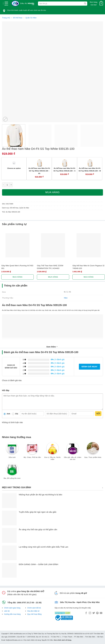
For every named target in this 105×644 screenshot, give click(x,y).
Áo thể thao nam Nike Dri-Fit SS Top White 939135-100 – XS (39, 171)
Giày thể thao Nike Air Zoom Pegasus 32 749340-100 (88, 267)
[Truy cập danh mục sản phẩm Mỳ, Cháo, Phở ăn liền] (32, 451)
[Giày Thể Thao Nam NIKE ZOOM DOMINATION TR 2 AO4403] (53, 245)
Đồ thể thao (18, 18)
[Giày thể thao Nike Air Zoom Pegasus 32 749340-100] (89, 245)
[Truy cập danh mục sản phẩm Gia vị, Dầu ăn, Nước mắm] (52, 452)
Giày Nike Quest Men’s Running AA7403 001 (17, 267)
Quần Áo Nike (31, 18)
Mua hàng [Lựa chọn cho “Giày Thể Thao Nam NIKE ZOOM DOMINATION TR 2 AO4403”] (53, 277)
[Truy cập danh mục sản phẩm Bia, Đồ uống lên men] (12, 472)
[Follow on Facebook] (86, 613)
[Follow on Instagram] (90, 613)
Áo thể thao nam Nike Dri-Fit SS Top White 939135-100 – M (90, 169)
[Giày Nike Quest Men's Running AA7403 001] (17, 245)
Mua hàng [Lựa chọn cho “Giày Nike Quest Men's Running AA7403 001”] (17, 277)
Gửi (98, 414)
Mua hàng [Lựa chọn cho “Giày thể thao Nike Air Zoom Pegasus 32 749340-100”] (89, 277)
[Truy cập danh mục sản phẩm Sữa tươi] (12, 451)
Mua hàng (52, 192)
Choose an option (14, 168)
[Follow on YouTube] (101, 613)
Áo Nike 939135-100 (13, 212)
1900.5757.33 (23, 603)
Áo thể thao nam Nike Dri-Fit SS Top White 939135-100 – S (64, 169)
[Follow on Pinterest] (97, 613)
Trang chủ (6, 18)
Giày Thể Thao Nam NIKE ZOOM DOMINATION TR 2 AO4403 (50, 267)
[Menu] (6, 3)
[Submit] (85, 4)
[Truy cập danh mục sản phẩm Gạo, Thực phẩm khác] (93, 451)
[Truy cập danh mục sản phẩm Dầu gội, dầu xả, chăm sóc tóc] (73, 452)
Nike (66, 298)
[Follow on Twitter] (94, 613)
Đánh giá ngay (89, 367)
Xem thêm (52, 347)
